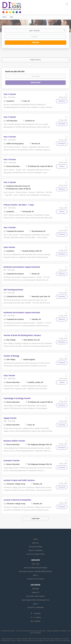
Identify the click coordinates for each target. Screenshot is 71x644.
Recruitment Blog (35, 547)
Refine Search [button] (35, 60)
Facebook (37, 613)
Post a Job (36, 564)
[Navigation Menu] (67, 4)
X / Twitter (37, 617)
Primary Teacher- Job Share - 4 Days (19, 205)
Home (4, 17)
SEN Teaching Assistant (13, 290)
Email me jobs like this (15, 71)
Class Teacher (9, 247)
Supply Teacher (10, 418)
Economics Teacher (12, 461)
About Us (35, 543)
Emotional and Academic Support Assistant (22, 267)
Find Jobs (35, 43)
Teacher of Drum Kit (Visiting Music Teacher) (22, 335)
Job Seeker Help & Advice (36, 596)
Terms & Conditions (35, 550)
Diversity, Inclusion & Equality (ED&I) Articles (35, 571)
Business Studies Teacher (14, 441)
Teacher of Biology (11, 356)
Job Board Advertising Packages (36, 568)
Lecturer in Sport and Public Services (19, 480)
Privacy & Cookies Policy (35, 554)
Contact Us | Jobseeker (36, 607)
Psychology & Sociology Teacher (17, 398)
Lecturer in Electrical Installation (17, 500)
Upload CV (35, 592)
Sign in (36, 575)
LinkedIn (37, 621)
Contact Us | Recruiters (36, 579)
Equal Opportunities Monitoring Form (35, 600)
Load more (36, 519)
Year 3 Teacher (10, 228)
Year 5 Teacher (10, 94)
